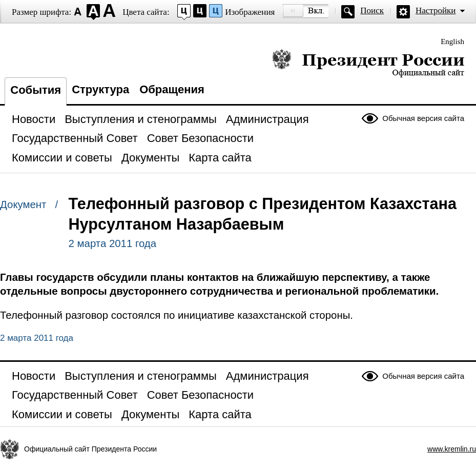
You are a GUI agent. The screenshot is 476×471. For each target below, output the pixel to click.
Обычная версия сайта (423, 118)
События (36, 90)
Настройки (436, 11)
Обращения (172, 89)
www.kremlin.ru (452, 449)
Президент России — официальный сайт (368, 63)
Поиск (372, 11)
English (452, 42)
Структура (100, 89)
